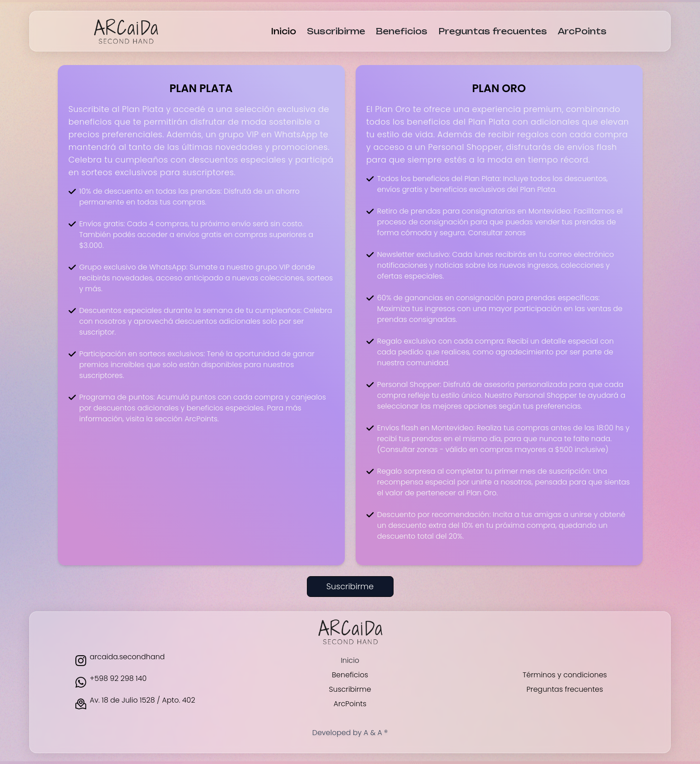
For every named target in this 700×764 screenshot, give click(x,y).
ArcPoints (582, 31)
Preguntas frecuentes (493, 31)
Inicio (283, 31)
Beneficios (402, 31)
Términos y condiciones (565, 675)
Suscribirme (336, 31)
